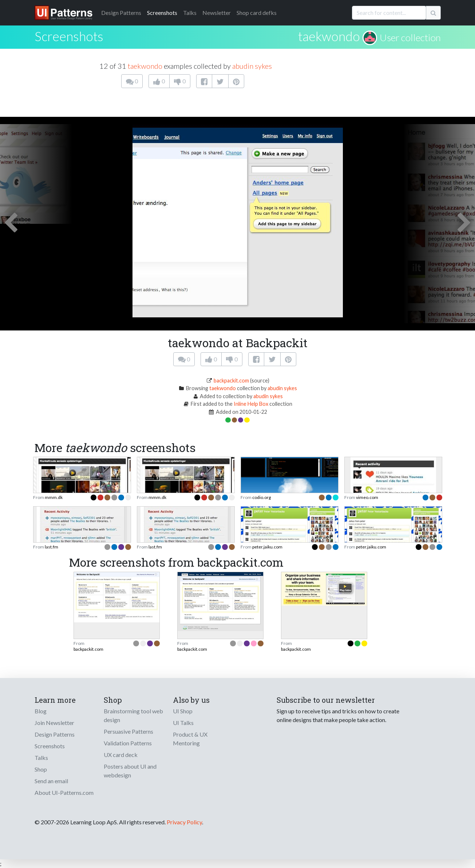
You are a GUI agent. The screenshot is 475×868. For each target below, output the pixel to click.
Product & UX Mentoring (190, 739)
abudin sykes (252, 66)
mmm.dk (54, 497)
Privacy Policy (184, 822)
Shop (41, 769)
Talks (190, 13)
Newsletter (217, 13)
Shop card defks (257, 13)
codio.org (262, 497)
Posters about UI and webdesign (130, 771)
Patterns (121, 13)
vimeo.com (367, 497)
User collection (410, 37)
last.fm (52, 547)
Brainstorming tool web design (133, 715)
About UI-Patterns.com (64, 792)
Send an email (51, 781)
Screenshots (162, 13)
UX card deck (121, 755)
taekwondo (329, 36)
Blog (41, 711)
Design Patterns (55, 734)
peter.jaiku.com (267, 547)
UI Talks (183, 723)
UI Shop (183, 711)
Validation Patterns (128, 743)
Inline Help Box (251, 404)
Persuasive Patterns (128, 731)
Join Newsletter (54, 723)
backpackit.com (231, 381)
